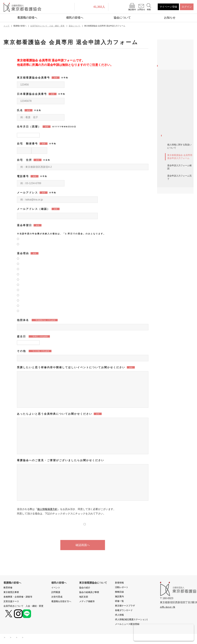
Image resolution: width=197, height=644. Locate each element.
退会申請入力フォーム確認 (179, 249)
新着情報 (119, 583)
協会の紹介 (85, 588)
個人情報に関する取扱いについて (179, 228)
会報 (166, 199)
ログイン (187, 7)
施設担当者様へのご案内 (177, 166)
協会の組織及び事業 (89, 593)
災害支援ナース (170, 77)
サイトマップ (13, 638)
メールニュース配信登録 (127, 625)
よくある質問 (95, 638)
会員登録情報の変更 (175, 138)
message (168, 101)
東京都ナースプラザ (125, 606)
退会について (171, 216)
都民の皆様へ (75, 18)
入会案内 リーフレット (177, 183)
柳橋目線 (119, 592)
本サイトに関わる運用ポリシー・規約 (44, 638)
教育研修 (166, 49)
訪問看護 (56, 593)
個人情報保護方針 (47, 510)
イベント (56, 588)
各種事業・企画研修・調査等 (176, 67)
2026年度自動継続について (178, 119)
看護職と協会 (171, 109)
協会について (122, 18)
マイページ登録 (168, 7)
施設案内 (119, 597)
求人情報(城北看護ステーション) (131, 620)
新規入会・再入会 (173, 129)
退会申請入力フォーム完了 (179, 259)
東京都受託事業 (170, 57)
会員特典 (168, 191)
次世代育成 (57, 597)
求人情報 (119, 615)
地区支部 (84, 597)
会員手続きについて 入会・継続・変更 (175, 87)
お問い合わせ (76, 638)
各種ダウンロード (124, 611)
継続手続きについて (175, 158)
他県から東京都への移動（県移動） (177, 148)
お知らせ (170, 18)
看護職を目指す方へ (61, 602)
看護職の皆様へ (27, 18)
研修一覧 (119, 602)
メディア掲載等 (87, 602)
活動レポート (122, 588)
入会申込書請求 (172, 174)
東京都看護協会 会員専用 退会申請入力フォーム (180, 239)
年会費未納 (170, 208)
